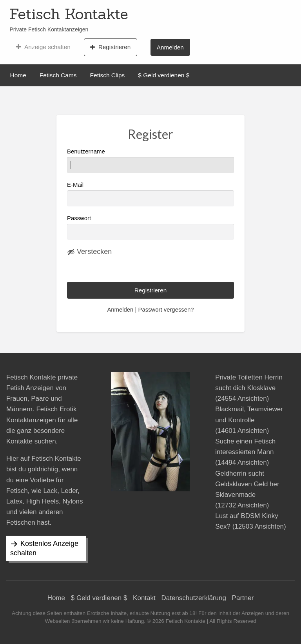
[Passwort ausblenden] (89, 252)
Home (18, 75)
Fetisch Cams (58, 75)
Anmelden (170, 47)
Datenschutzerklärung (194, 598)
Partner (243, 598)
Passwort (79, 218)
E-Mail (150, 194)
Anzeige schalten (43, 47)
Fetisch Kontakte (69, 14)
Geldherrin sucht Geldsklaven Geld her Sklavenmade (247, 484)
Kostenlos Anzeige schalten (44, 548)
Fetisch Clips (108, 75)
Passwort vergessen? (166, 310)
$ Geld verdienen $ (164, 75)
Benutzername (150, 161)
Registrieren (110, 47)
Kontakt (144, 598)
